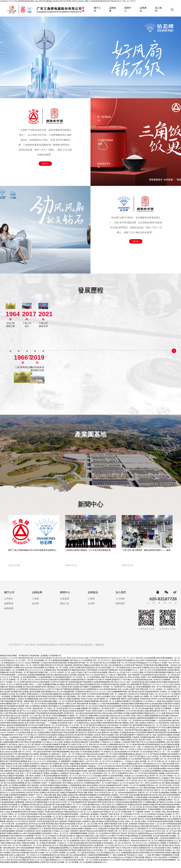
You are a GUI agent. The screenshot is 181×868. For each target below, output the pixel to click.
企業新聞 (64, 604)
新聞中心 (128, 9)
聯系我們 (120, 609)
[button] (86, 93)
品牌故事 (113, 9)
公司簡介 (9, 604)
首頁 (83, 9)
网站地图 (139, 662)
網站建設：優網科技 (94, 649)
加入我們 (158, 9)
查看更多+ (45, 164)
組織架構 (9, 613)
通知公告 (64, 609)
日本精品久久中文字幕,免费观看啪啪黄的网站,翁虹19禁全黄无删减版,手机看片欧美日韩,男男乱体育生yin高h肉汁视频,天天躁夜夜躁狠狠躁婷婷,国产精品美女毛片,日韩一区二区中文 (68, 1)
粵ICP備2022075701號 (72, 649)
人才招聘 (120, 604)
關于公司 (97, 9)
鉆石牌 (35, 609)
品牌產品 (143, 9)
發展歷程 (9, 609)
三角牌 (35, 604)
